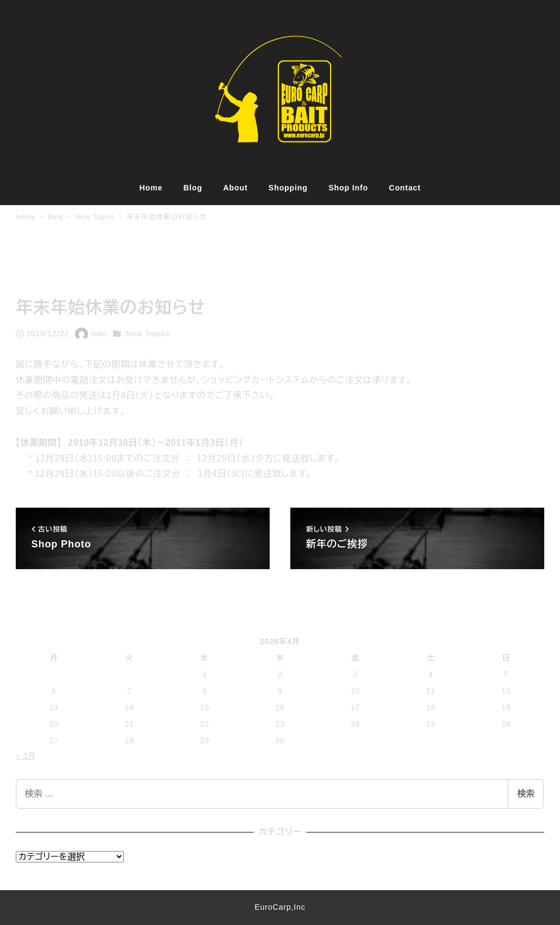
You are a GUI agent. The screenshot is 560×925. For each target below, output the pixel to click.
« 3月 (26, 756)
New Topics (148, 334)
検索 (526, 794)
